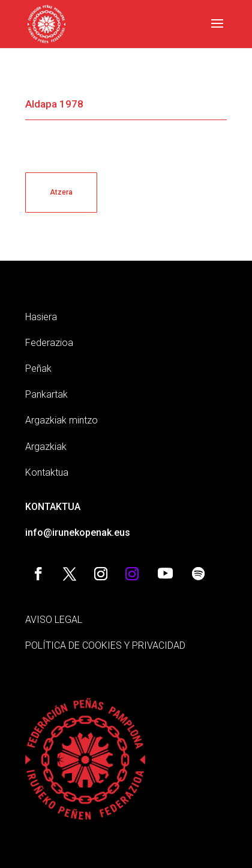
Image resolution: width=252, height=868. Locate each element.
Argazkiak (46, 447)
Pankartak (46, 394)
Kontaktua (47, 472)
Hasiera (41, 317)
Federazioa (49, 343)
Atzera (61, 192)
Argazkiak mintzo (61, 420)
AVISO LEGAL (54, 620)
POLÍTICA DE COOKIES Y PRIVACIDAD (105, 645)
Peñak (38, 369)
